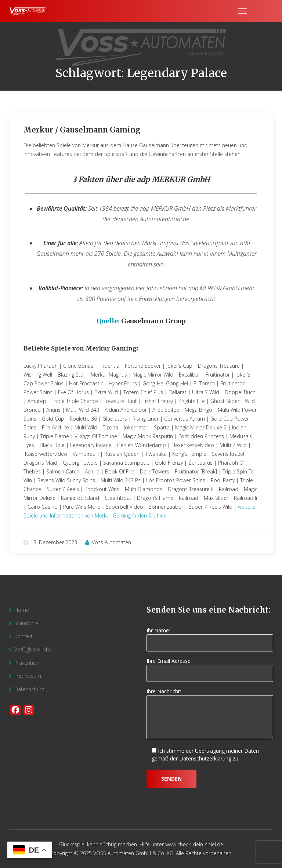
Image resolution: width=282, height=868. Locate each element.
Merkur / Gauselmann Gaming (82, 130)
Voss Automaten (108, 542)
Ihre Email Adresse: (210, 667)
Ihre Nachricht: (210, 714)
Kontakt (23, 636)
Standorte (26, 623)
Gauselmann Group (153, 321)
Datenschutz (29, 689)
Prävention (27, 663)
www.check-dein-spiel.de (194, 844)
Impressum (28, 676)
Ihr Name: (210, 637)
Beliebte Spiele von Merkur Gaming (80, 348)
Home (22, 610)
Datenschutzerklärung (205, 758)
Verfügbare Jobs (33, 649)
